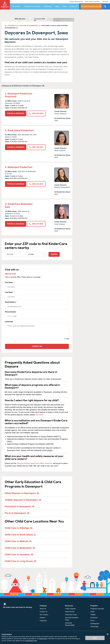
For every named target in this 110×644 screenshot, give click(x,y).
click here (39, 415)
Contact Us (74, 6)
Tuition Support (70, 609)
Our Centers (16, 6)
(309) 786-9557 (36, 147)
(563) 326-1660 (36, 113)
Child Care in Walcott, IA (18, 541)
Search (54, 254)
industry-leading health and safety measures (35, 463)
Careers (42, 618)
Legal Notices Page (31, 641)
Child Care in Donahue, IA (19, 554)
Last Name (37, 295)
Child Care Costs (71, 615)
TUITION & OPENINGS (16, 113)
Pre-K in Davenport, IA (17, 513)
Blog (64, 6)
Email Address (37, 305)
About (57, 6)
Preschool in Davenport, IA (20, 506)
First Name (37, 286)
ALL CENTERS (10, 26)
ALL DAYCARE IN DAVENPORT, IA (28, 26)
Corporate (43, 621)
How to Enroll (70, 612)
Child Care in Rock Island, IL (20, 535)
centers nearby (90, 6)
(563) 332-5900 (36, 224)
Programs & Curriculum (32, 6)
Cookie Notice (43, 639)
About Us (43, 609)
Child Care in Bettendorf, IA (20, 548)
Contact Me (37, 346)
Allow (95, 638)
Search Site (105, 7)
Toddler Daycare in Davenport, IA (23, 500)
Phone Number (37, 315)
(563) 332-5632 (36, 184)
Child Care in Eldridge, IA (19, 528)
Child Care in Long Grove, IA (21, 561)
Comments (9, 322)
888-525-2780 (10, 274)
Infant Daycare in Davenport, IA (22, 493)
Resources (48, 6)
